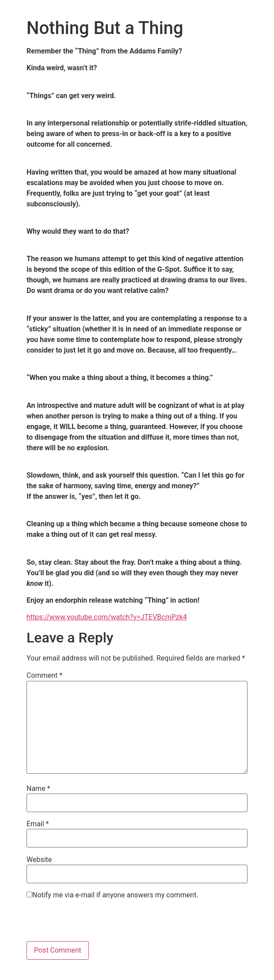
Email (38, 824)
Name (38, 789)
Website (39, 860)
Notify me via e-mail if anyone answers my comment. (112, 895)
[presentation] (94, 924)
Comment (44, 676)
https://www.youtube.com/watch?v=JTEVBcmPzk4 (107, 617)
